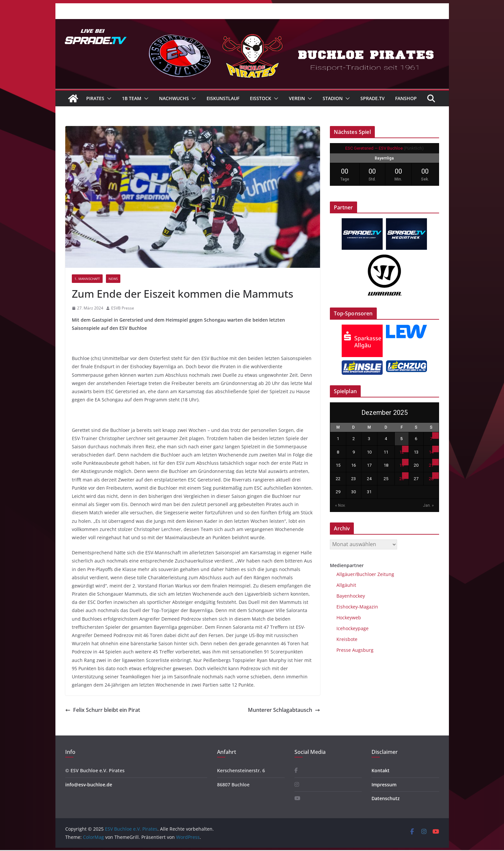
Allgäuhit (346, 585)
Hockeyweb (349, 617)
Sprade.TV (373, 98)
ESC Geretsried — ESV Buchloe (374, 148)
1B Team (132, 98)
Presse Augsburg (355, 650)
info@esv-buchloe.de (89, 785)
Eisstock (261, 98)
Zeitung (385, 574)
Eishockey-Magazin (357, 607)
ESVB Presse (123, 308)
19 (402, 465)
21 (431, 465)
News (113, 279)
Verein (297, 98)
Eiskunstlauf (223, 98)
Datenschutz (386, 798)
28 (431, 479)
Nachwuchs (174, 98)
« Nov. (340, 505)
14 (431, 452)
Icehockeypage (353, 628)
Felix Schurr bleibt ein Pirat (103, 710)
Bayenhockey (351, 596)
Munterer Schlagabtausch (284, 710)
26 (402, 479)
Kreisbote (347, 639)
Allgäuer (346, 574)
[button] (108, 98)
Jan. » (428, 505)
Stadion (333, 98)
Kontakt (381, 770)
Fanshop (406, 98)
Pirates (95, 98)
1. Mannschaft (87, 279)
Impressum (384, 785)
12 (402, 452)
